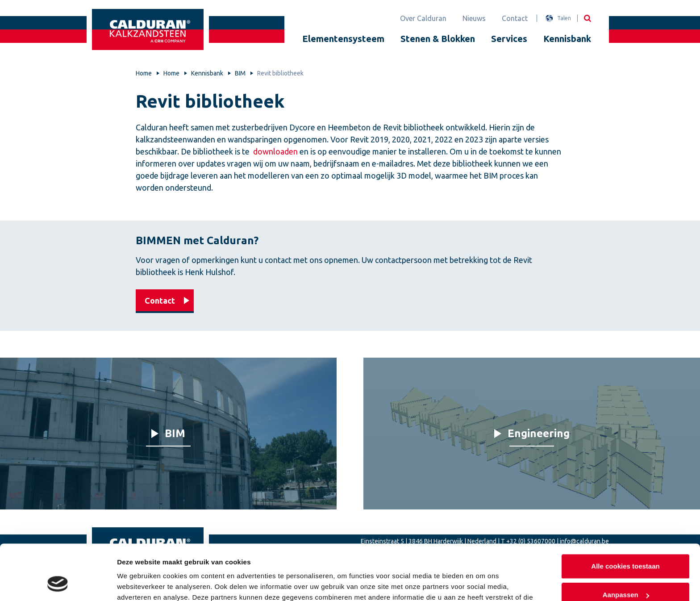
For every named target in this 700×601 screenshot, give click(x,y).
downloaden (275, 151)
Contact (515, 18)
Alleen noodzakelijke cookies (625, 574)
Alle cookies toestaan (625, 517)
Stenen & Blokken (438, 39)
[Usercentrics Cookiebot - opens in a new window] (58, 584)
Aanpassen (626, 545)
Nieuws (474, 18)
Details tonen (138, 583)
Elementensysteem (343, 39)
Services (509, 39)
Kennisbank (567, 39)
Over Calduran (423, 18)
